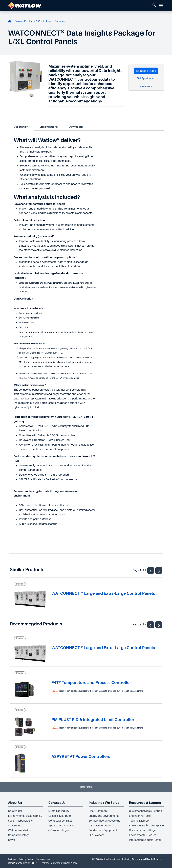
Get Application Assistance (146, 82)
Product (20, 584)
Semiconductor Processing (105, 821)
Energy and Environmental (104, 816)
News (11, 840)
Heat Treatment (98, 811)
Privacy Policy (26, 859)
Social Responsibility (20, 821)
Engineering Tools (140, 816)
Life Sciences (96, 835)
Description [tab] (21, 127)
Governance (15, 826)
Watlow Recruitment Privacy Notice (60, 863)
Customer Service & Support (146, 811)
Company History (18, 835)
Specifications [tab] (49, 127)
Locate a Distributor (60, 816)
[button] (154, 6)
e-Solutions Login (59, 830)
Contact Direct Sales (60, 821)
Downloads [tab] (76, 127)
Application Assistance (62, 826)
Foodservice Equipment (103, 830)
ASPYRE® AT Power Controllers (81, 756)
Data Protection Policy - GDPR (23, 863)
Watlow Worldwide (20, 830)
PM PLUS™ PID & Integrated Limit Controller (93, 720)
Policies (12, 859)
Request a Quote (146, 71)
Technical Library (139, 821)
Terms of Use (43, 859)
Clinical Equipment (100, 826)
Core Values (15, 811)
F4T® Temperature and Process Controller (91, 683)
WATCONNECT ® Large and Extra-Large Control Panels (103, 593)
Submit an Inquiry (59, 811)
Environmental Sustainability (25, 816)
